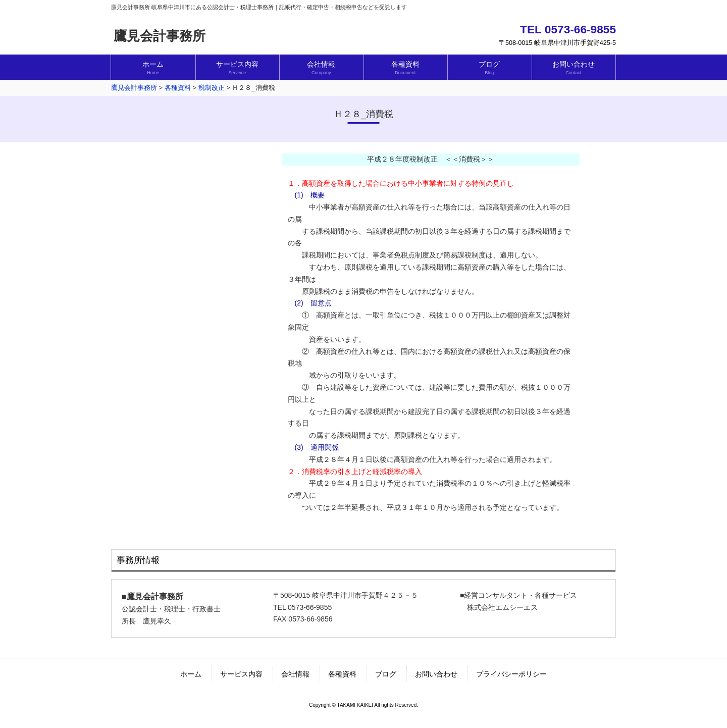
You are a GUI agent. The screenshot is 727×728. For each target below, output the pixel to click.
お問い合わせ (436, 674)
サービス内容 (241, 674)
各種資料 (342, 674)
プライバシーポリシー (511, 674)
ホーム (191, 674)
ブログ (386, 674)
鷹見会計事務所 (160, 36)
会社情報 (295, 674)
